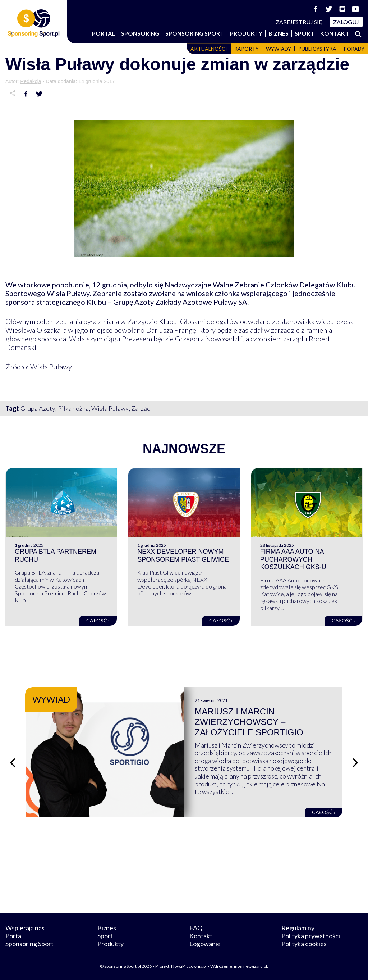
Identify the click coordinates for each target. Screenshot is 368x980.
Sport (304, 33)
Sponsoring (140, 33)
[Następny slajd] (355, 763)
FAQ (196, 928)
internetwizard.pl (250, 966)
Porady (354, 49)
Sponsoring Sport (195, 33)
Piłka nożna (73, 408)
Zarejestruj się (299, 22)
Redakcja (31, 81)
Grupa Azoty (38, 408)
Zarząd (141, 408)
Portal (103, 33)
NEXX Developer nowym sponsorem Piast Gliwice (183, 555)
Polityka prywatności (311, 936)
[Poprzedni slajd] (13, 763)
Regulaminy (298, 928)
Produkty (246, 33)
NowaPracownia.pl (189, 966)
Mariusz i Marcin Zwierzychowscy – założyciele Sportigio (249, 722)
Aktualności (209, 49)
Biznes (279, 33)
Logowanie (205, 944)
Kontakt (335, 33)
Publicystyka (317, 49)
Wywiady (279, 49)
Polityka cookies (304, 944)
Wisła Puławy (110, 408)
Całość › (98, 620)
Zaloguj (346, 22)
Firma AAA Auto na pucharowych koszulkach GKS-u (293, 559)
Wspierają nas (25, 928)
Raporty (247, 49)
